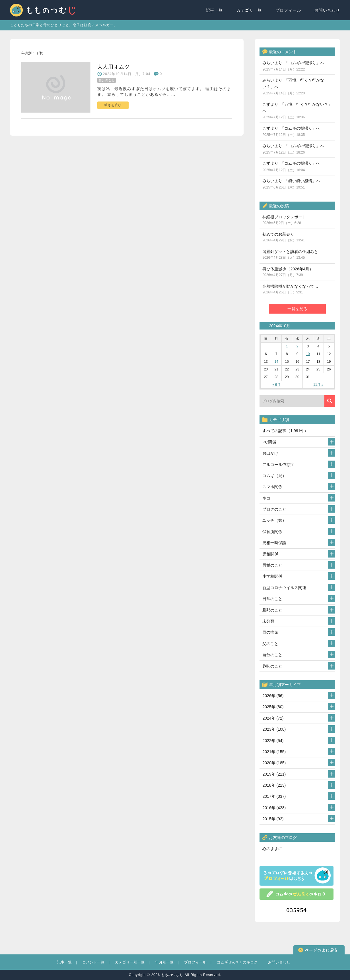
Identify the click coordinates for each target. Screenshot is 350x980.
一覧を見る (297, 309)
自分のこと (272, 655)
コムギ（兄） (274, 476)
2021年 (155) (274, 752)
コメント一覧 (93, 962)
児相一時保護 (274, 543)
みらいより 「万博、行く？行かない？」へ (293, 87)
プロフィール (288, 10)
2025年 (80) (273, 707)
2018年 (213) (274, 785)
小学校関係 (272, 576)
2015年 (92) (273, 819)
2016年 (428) (274, 808)
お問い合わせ (327, 10)
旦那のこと (272, 610)
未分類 (268, 621)
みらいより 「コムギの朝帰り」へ (293, 66)
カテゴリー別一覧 (130, 962)
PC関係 (269, 442)
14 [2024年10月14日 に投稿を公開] (276, 362)
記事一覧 (215, 10)
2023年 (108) (274, 729)
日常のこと (272, 599)
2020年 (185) (274, 763)
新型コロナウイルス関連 (284, 588)
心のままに (272, 849)
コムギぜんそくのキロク (237, 962)
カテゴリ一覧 (249, 10)
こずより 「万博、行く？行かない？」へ (297, 111)
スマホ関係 (272, 487)
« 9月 (276, 385)
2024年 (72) (273, 718)
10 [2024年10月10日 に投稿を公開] (308, 354)
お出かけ (270, 453)
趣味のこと (272, 666)
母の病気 (270, 632)
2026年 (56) (273, 696)
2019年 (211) (274, 774)
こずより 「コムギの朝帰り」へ (291, 131)
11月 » (318, 385)
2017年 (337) (274, 796)
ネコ (266, 498)
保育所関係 (272, 532)
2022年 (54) (273, 741)
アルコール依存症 (278, 465)
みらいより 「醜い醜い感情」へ (291, 184)
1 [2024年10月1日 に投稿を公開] (287, 346)
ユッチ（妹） (274, 520)
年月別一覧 (164, 962)
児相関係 (270, 554)
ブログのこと (274, 509)
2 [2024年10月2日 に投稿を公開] (297, 346)
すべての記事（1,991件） (285, 431)
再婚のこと (272, 565)
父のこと (270, 644)
